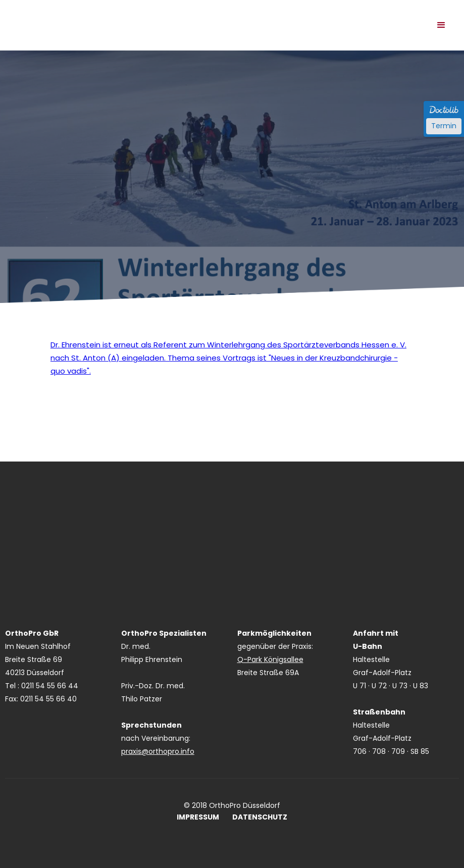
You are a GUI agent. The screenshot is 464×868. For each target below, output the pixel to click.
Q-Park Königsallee (270, 659)
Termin (444, 126)
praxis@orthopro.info (158, 751)
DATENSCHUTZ (260, 817)
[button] (441, 25)
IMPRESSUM (198, 817)
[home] (126, 15)
